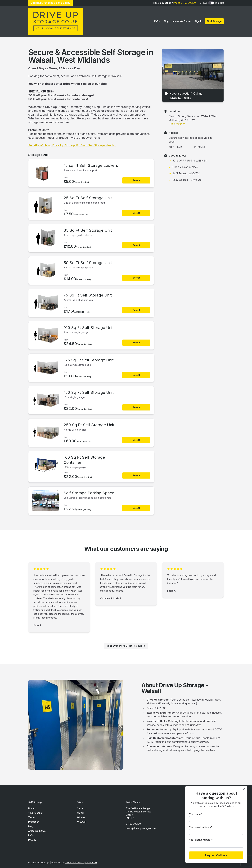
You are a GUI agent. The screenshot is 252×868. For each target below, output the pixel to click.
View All (82, 822)
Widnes (81, 817)
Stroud (81, 808)
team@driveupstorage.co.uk (141, 828)
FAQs (157, 21)
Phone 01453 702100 (185, 3)
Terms (32, 817)
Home (31, 808)
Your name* (196, 814)
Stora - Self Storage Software (81, 862)
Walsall (81, 813)
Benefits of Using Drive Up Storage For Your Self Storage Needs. (72, 145)
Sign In (198, 21)
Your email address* (201, 827)
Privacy (32, 840)
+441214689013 (180, 98)
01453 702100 (133, 824)
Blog (166, 21)
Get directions (177, 124)
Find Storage (214, 21)
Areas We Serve (182, 21)
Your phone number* (201, 840)
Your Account (35, 813)
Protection (34, 822)
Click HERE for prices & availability (50, 3)
